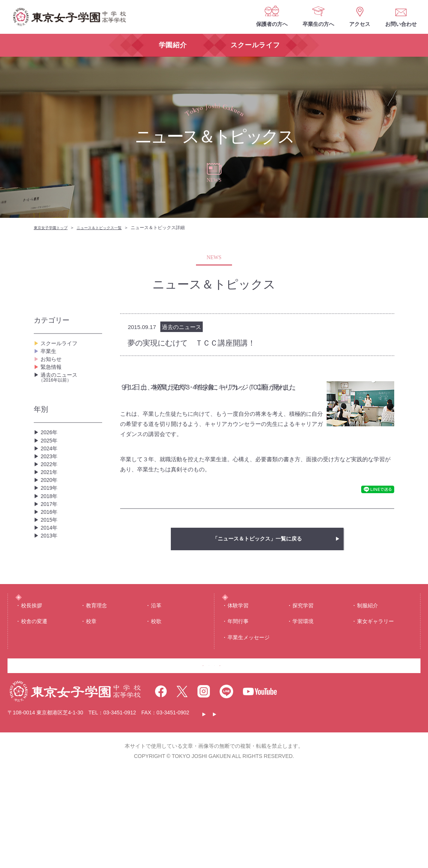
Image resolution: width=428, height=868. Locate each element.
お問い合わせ (401, 24)
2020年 (50, 527)
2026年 (50, 455)
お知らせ (53, 369)
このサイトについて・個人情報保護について (261, 811)
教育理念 (96, 688)
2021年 (50, 515)
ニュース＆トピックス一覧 (110, 228)
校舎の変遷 (34, 704)
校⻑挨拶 (32, 688)
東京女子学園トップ (54, 228)
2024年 (50, 479)
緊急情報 (53, 381)
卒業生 (50, 357)
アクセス (360, 24)
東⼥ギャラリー (375, 704)
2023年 (50, 491)
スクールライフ (62, 345)
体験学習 (238, 688)
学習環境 (303, 704)
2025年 (50, 467)
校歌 (156, 704)
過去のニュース (70, 397)
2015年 (50, 587)
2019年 (50, 539)
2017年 (50, 563)
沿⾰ (156, 688)
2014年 (50, 599)
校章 (91, 704)
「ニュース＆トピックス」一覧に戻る (257, 539)
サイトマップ (347, 811)
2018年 (50, 551)
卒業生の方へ (318, 24)
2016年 (50, 575)
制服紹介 (368, 688)
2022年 (50, 503)
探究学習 (303, 688)
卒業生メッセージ (249, 720)
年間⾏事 (238, 704)
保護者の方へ (272, 24)
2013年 (50, 611)
